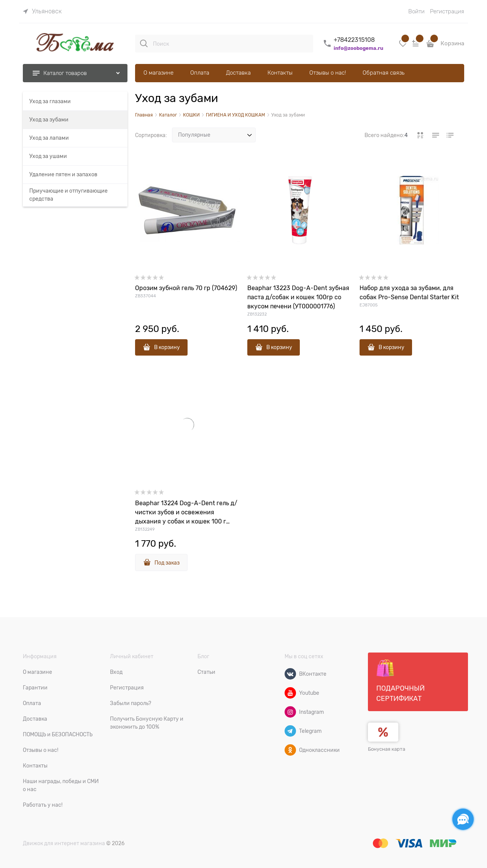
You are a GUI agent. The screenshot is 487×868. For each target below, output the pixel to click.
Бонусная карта (387, 749)
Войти (416, 11)
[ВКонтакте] (290, 674)
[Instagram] (290, 712)
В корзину (167, 347)
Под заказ (167, 563)
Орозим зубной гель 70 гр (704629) (186, 288)
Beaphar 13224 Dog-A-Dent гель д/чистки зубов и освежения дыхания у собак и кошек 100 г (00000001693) (186, 513)
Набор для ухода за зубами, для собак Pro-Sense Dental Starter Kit (409, 293)
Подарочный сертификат (400, 681)
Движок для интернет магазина (64, 843)
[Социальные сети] (463, 819)
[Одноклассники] (290, 750)
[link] (42, 11)
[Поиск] (144, 43)
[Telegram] (290, 731)
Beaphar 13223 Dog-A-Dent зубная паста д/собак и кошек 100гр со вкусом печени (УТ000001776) (298, 297)
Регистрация (447, 11)
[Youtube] (290, 693)
